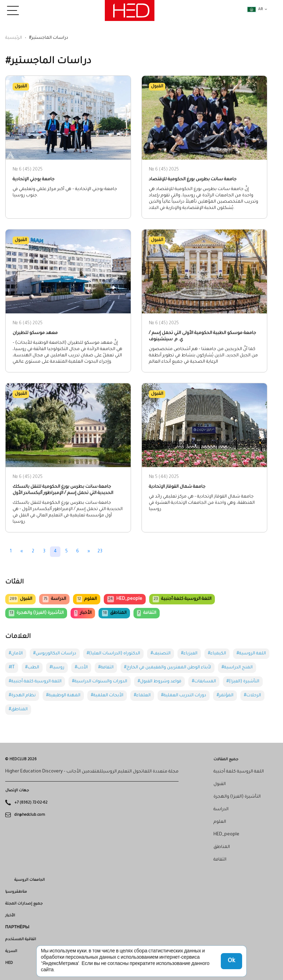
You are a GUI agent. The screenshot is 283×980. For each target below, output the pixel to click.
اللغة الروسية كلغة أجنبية (182, 599)
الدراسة (54, 599)
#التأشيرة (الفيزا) (243, 682)
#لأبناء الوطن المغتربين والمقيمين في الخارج (168, 668)
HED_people (125, 599)
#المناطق (18, 710)
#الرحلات (252, 696)
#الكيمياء (217, 654)
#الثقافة (106, 668)
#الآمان (16, 654)
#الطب (32, 668)
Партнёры (17, 928)
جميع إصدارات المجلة (24, 904)
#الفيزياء (189, 654)
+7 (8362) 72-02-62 (31, 803)
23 (100, 552)
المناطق (114, 613)
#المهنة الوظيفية (63, 696)
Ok (231, 961)
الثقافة (146, 613)
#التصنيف (161, 654)
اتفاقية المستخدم (21, 939)
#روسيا (57, 668)
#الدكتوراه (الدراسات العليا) (113, 654)
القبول (20, 599)
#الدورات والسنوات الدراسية (100, 682)
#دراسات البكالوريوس (55, 654)
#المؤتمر (225, 696)
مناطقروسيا (16, 892)
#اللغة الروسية (251, 654)
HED (9, 963)
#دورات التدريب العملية (184, 696)
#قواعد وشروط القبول (159, 682)
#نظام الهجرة (22, 696)
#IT (12, 668)
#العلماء (142, 696)
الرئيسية (14, 38)
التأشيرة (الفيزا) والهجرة (36, 613)
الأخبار (83, 613)
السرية (11, 951)
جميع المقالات (226, 760)
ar (255, 9)
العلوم (87, 599)
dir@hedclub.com (30, 815)
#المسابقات (204, 682)
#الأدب (81, 668)
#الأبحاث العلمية (107, 696)
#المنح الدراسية (237, 668)
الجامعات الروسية (30, 880)
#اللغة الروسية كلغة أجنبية (35, 682)
